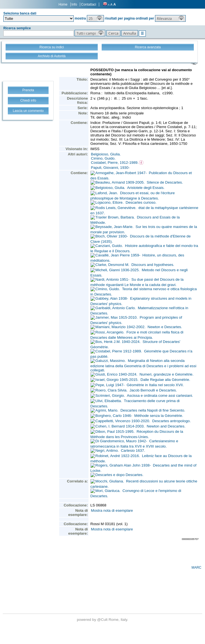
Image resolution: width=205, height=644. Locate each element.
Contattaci (89, 4)
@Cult (103, 620)
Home (63, 4)
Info (74, 4)
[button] (95, 18)
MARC (196, 568)
